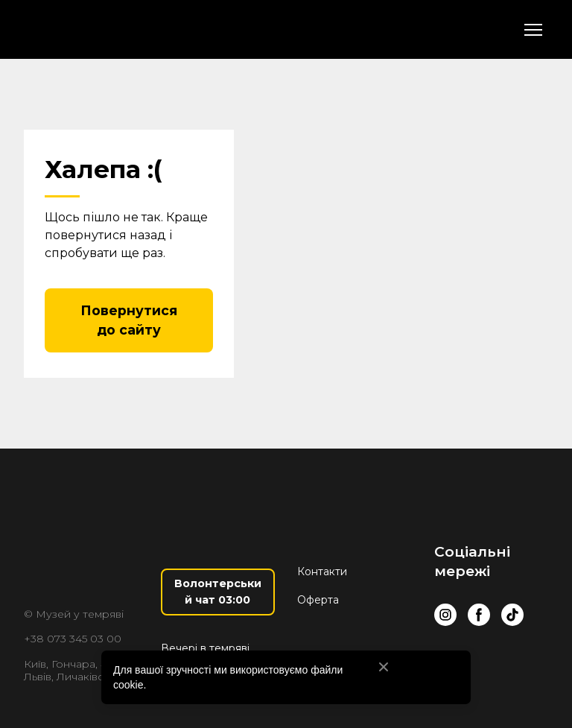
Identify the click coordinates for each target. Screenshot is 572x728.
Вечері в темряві (205, 648)
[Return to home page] (107, 29)
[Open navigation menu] (533, 30)
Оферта (318, 600)
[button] (129, 321)
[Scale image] (525, 661)
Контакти (322, 572)
